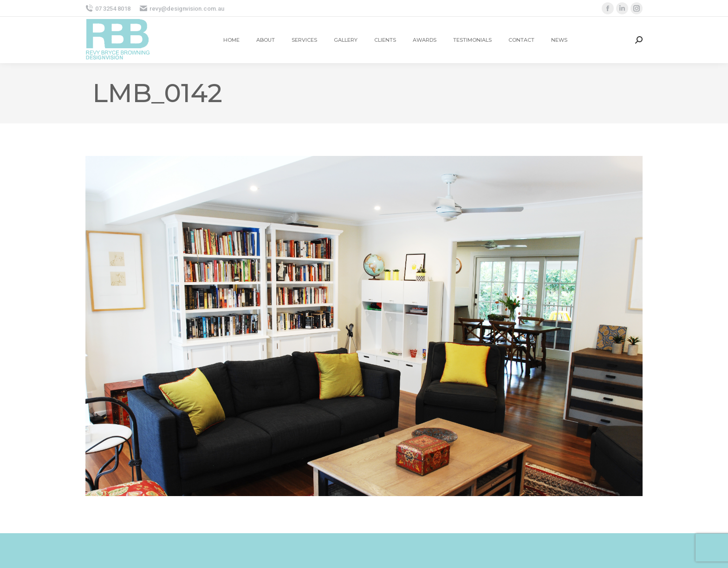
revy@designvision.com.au (182, 9)
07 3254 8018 (108, 9)
